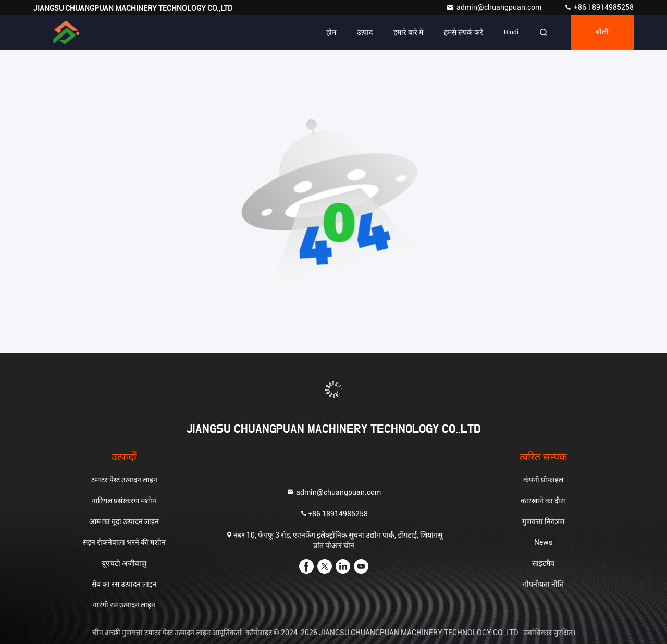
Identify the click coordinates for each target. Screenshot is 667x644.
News (543, 542)
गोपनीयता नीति (543, 584)
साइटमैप (543, 563)
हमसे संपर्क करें (464, 32)
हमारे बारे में (408, 32)
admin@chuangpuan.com (495, 7)
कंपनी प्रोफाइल (543, 480)
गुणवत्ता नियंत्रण (543, 521)
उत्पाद (365, 32)
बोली (602, 32)
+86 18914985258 (599, 7)
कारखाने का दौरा (543, 501)
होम (331, 32)
